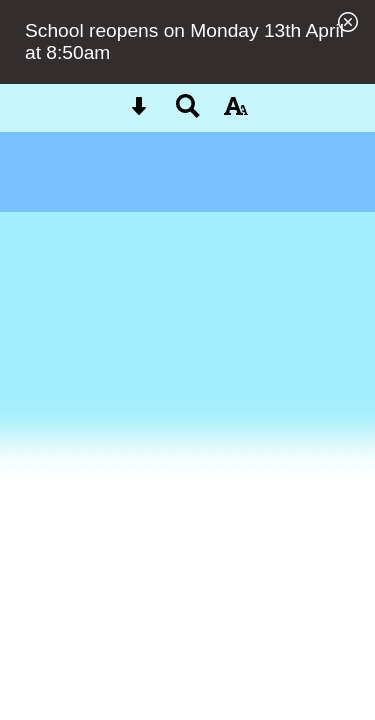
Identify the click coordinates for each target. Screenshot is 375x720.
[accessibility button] (236, 112)
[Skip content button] (139, 112)
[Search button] (188, 112)
